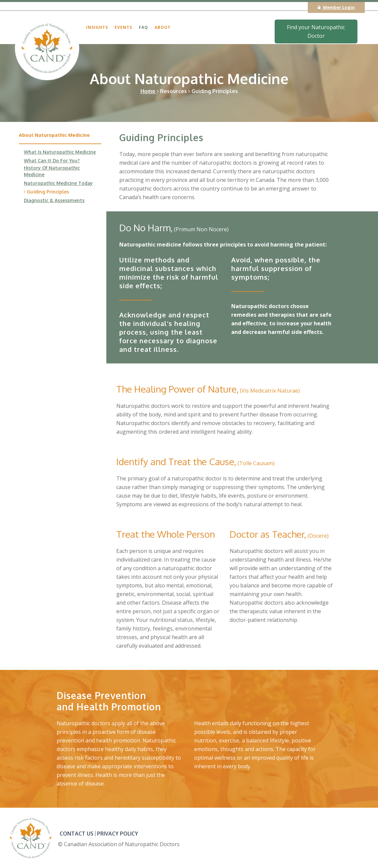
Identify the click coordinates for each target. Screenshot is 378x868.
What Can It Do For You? (52, 161)
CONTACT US (77, 834)
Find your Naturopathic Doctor (316, 31)
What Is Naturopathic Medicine (60, 152)
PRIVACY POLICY (118, 834)
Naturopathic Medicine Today (58, 183)
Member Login (336, 7)
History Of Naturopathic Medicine (52, 171)
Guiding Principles (46, 192)
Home (150, 91)
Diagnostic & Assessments (54, 200)
